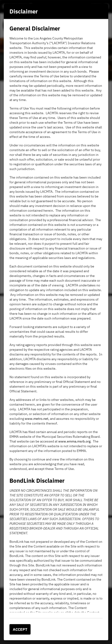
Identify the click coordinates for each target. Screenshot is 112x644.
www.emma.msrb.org (74, 441)
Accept (20, 629)
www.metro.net (36, 419)
